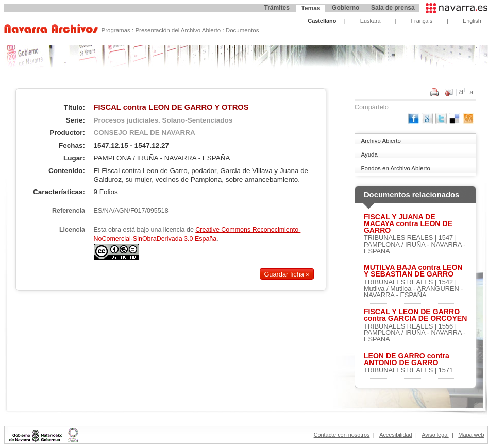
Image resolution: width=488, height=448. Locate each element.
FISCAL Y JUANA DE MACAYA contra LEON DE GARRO (408, 223)
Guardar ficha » (287, 274)
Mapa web (471, 435)
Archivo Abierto (381, 141)
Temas (310, 8)
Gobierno (346, 8)
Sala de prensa (393, 8)
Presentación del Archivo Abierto (178, 30)
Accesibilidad (396, 435)
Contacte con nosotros (342, 435)
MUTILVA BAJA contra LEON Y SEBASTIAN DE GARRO (413, 271)
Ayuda (369, 154)
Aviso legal (435, 435)
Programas (115, 30)
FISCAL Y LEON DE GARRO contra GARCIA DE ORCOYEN (416, 315)
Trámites (276, 8)
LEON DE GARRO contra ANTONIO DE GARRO (407, 359)
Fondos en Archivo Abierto (395, 168)
